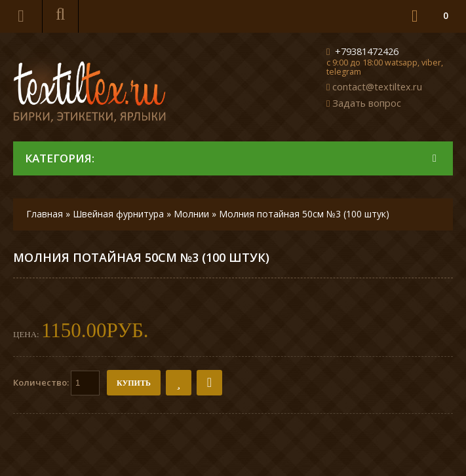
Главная (45, 214)
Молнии (191, 214)
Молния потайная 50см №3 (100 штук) (304, 214)
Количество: (56, 383)
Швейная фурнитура (118, 214)
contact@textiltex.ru (377, 86)
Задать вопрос (367, 103)
